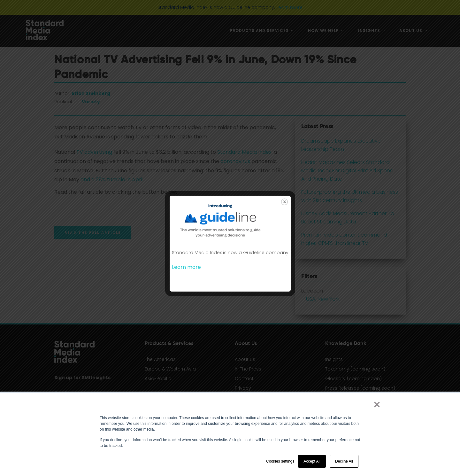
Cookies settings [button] (280, 461)
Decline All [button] (344, 461)
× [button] (377, 404)
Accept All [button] (312, 461)
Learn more (186, 267)
